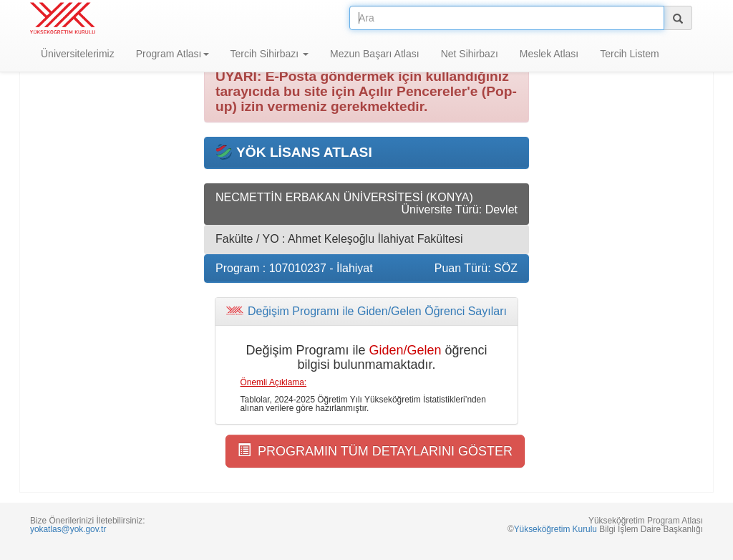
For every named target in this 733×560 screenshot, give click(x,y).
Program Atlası (173, 54)
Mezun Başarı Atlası (375, 54)
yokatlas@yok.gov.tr (68, 529)
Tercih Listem (629, 54)
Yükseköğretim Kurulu (555, 529)
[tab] (366, 312)
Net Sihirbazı (470, 54)
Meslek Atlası (549, 54)
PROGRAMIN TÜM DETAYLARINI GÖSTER (375, 451)
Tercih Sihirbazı (270, 54)
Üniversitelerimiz (78, 54)
